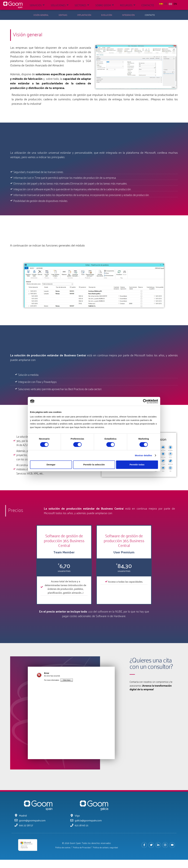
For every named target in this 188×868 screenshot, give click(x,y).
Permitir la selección (94, 465)
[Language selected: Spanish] (169, 3)
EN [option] (175, 4)
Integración (128, 15)
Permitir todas (137, 465)
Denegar (51, 465)
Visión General (41, 15)
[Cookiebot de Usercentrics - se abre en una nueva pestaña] (145, 401)
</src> (71, 722)
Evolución (107, 15)
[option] (173, 4)
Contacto (150, 15)
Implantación (84, 15)
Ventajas (63, 15)
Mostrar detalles (144, 455)
